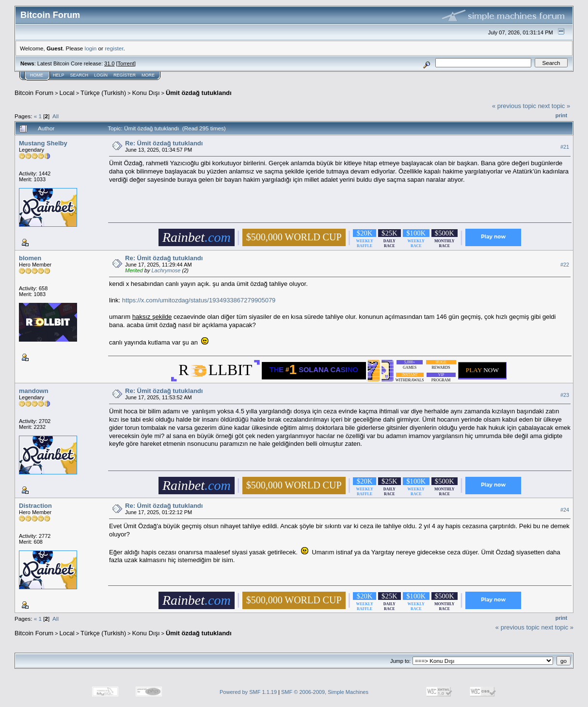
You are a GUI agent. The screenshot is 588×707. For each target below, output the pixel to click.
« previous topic (514, 106)
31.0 (109, 63)
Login (101, 75)
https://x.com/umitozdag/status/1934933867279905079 (199, 300)
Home (37, 75)
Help (59, 75)
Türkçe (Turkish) (103, 93)
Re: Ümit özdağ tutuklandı (164, 143)
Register (125, 75)
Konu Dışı (146, 93)
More (148, 75)
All (56, 116)
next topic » (554, 106)
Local (67, 93)
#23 (565, 395)
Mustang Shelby (43, 143)
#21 (565, 147)
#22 (565, 265)
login (91, 48)
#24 (565, 510)
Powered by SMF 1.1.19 (248, 692)
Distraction (35, 506)
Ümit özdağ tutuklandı (199, 93)
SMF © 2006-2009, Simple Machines (325, 692)
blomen (30, 258)
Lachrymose (166, 270)
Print (561, 115)
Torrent (126, 63)
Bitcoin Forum (34, 93)
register (114, 48)
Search (79, 75)
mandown (34, 391)
